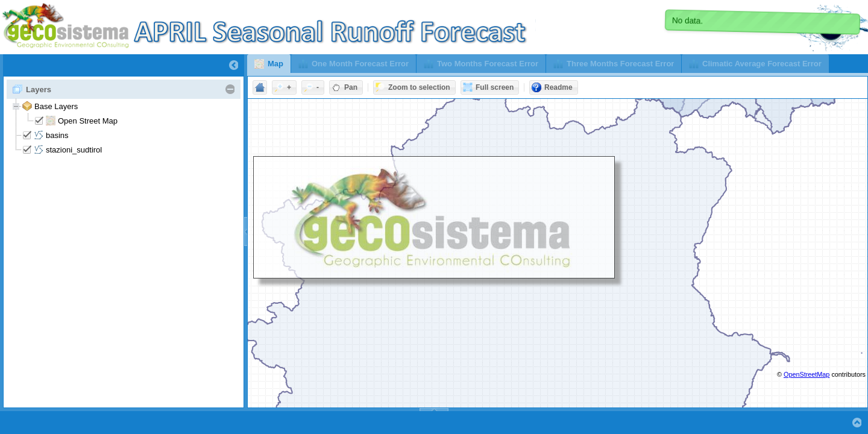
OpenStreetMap (807, 374)
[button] (269, 64)
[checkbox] (39, 121)
